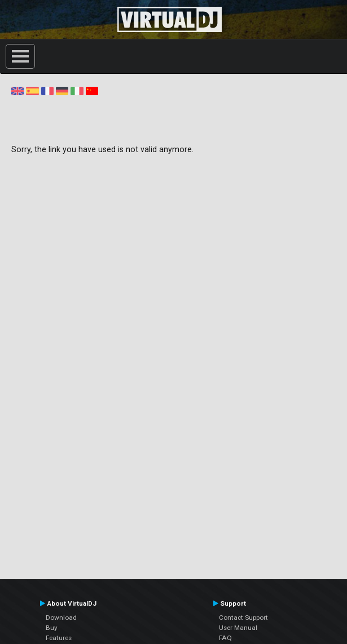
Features (59, 638)
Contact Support (243, 618)
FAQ (225, 638)
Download (61, 618)
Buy (52, 628)
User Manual (238, 628)
